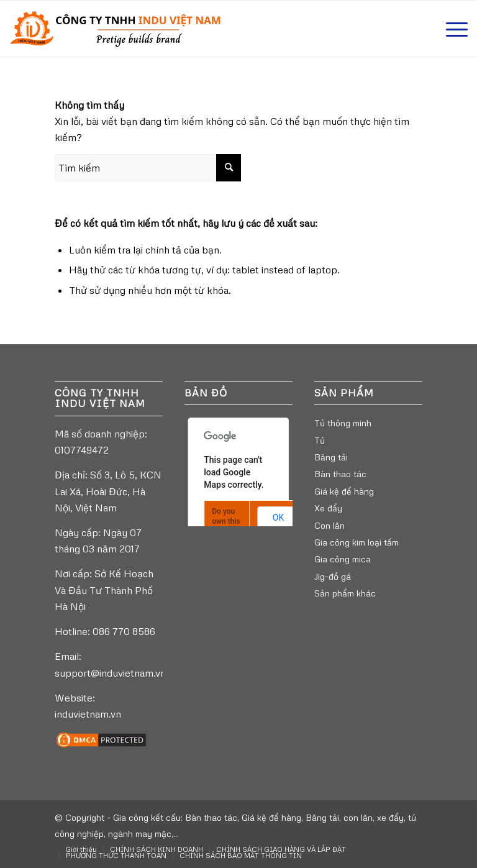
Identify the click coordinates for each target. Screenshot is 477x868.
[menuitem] (81, 849)
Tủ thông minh (343, 423)
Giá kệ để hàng (344, 491)
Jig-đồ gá (333, 576)
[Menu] (451, 29)
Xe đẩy (328, 508)
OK (278, 518)
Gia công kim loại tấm (357, 542)
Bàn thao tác (340, 474)
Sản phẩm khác (345, 593)
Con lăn (329, 525)
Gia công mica (343, 559)
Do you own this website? (227, 521)
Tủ (320, 440)
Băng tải (331, 457)
